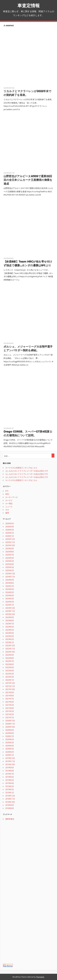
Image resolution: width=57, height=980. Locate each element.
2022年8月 (10, 658)
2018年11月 (10, 799)
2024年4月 (10, 595)
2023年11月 (10, 611)
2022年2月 (10, 677)
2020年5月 (10, 743)
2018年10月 (10, 802)
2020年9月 (10, 730)
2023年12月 (10, 608)
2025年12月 (10, 539)
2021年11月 (10, 686)
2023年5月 (10, 630)
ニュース (9, 507)
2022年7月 (10, 661)
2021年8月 (10, 696)
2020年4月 (10, 746)
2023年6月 (10, 627)
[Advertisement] (19, 926)
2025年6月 (10, 558)
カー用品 (9, 503)
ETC (7, 491)
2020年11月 (10, 724)
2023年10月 (10, 614)
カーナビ (9, 500)
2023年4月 (10, 633)
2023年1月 (10, 642)
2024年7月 (10, 586)
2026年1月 (10, 536)
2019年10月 (10, 764)
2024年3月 (10, 599)
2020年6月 (10, 739)
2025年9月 (10, 549)
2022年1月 (10, 680)
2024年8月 (10, 583)
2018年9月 (10, 805)
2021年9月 (10, 692)
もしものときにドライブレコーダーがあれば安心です (27, 471)
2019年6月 (10, 777)
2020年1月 (10, 755)
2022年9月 (10, 655)
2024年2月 (10, 602)
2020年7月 (10, 736)
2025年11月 (10, 542)
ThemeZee (40, 977)
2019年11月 (10, 761)
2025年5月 (10, 561)
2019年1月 (10, 793)
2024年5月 (10, 592)
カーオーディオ (12, 497)
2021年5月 (10, 705)
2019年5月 (10, 780)
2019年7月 (10, 774)
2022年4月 (10, 671)
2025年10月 (10, 545)
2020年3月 (10, 749)
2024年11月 (10, 577)
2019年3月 (10, 786)
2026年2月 (10, 533)
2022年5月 (10, 667)
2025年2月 (10, 570)
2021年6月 (10, 702)
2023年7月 (10, 624)
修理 (7, 513)
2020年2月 (10, 752)
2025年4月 (10, 564)
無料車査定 (10, 819)
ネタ (7, 510)
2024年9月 (10, 580)
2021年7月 (10, 699)
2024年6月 (10, 589)
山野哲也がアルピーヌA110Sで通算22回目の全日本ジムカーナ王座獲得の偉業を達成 (28, 180)
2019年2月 (10, 789)
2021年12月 (10, 683)
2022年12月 (10, 646)
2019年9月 (10, 768)
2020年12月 (10, 721)
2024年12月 (10, 574)
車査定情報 (29, 6)
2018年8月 (10, 808)
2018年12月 (10, 796)
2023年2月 (10, 639)
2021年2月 (10, 714)
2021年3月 (10, 711)
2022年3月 (10, 674)
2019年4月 (10, 783)
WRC (7, 494)
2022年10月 (10, 652)
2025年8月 (10, 552)
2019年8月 (10, 771)
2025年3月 (10, 567)
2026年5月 (10, 523)
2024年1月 (10, 605)
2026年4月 (10, 527)
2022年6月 (10, 664)
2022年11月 (10, 649)
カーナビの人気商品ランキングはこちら (21, 468)
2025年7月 (10, 555)
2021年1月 (10, 717)
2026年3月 (10, 530)
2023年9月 (10, 617)
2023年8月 (10, 620)
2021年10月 (10, 689)
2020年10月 (10, 727)
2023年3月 (10, 636)
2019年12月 (10, 758)
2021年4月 (10, 708)
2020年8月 (10, 733)
